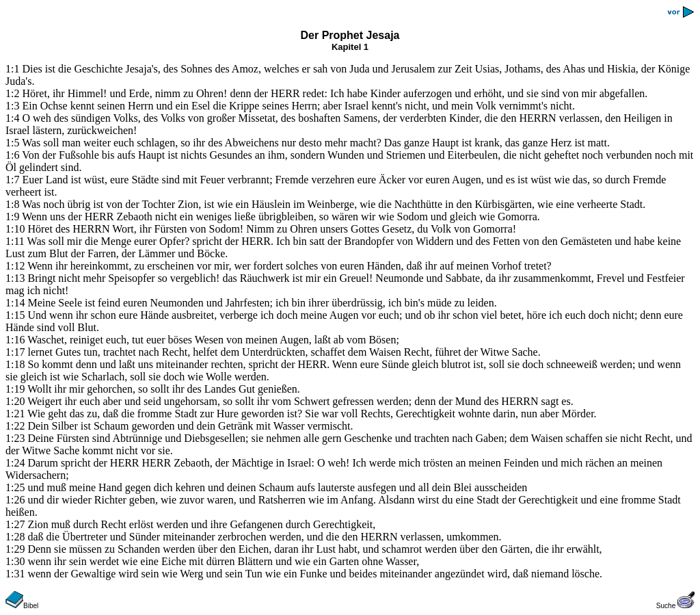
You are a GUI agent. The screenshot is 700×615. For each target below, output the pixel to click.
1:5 (12, 143)
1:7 (12, 180)
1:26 (15, 500)
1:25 (15, 487)
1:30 (15, 561)
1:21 (15, 414)
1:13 (15, 278)
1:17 (15, 352)
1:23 (15, 438)
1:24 (15, 463)
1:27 (15, 524)
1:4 (12, 118)
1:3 (12, 106)
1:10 (15, 229)
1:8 (12, 204)
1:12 (15, 266)
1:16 (15, 340)
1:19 (15, 389)
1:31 (15, 574)
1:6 (12, 155)
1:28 (15, 537)
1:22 (15, 426)
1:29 (15, 549)
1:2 (12, 93)
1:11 (15, 241)
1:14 (15, 303)
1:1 (12, 69)
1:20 (15, 401)
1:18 (15, 364)
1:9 (12, 217)
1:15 (15, 315)
